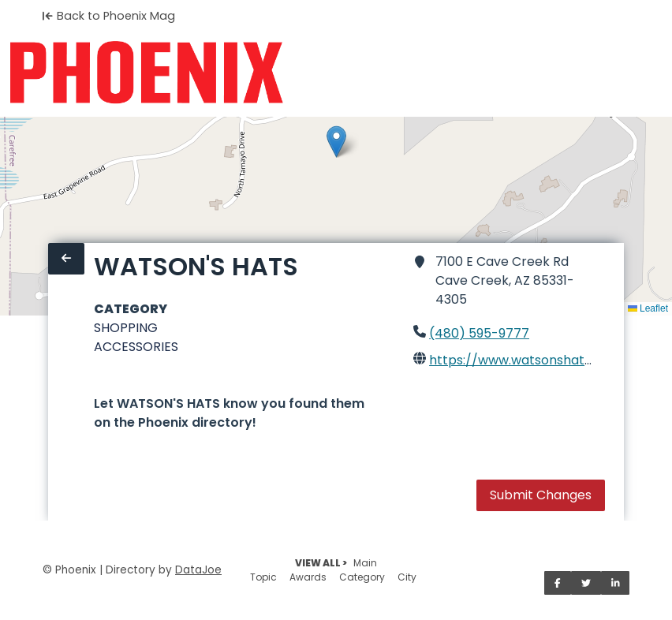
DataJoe (198, 570)
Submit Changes (541, 495)
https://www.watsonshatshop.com (538, 360)
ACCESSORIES (136, 347)
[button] (336, 142)
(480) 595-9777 (479, 333)
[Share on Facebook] (558, 583)
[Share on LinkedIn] (616, 583)
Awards (308, 577)
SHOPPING (126, 328)
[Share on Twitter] (586, 583)
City (407, 577)
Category (362, 577)
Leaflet (648, 308)
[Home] (146, 73)
